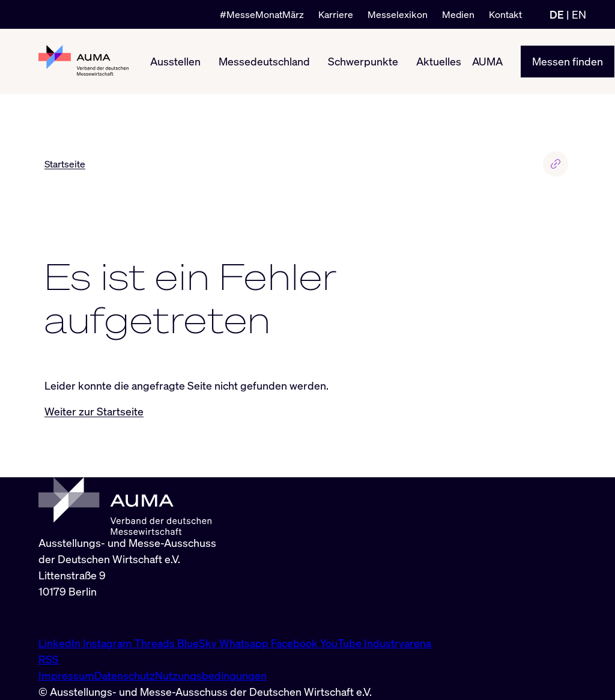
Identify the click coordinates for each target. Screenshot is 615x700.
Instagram (109, 643)
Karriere (336, 14)
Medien (458, 14)
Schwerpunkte (363, 61)
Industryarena (398, 643)
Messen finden (568, 61)
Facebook (295, 643)
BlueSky (198, 643)
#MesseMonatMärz (262, 14)
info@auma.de (73, 617)
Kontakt (505, 14)
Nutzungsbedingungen (211, 675)
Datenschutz (125, 675)
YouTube (342, 643)
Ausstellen (175, 61)
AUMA (487, 61)
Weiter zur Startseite (94, 411)
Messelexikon (398, 14)
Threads (156, 643)
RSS (49, 659)
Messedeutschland (264, 61)
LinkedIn (61, 643)
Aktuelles (439, 61)
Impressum (66, 675)
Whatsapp (245, 643)
